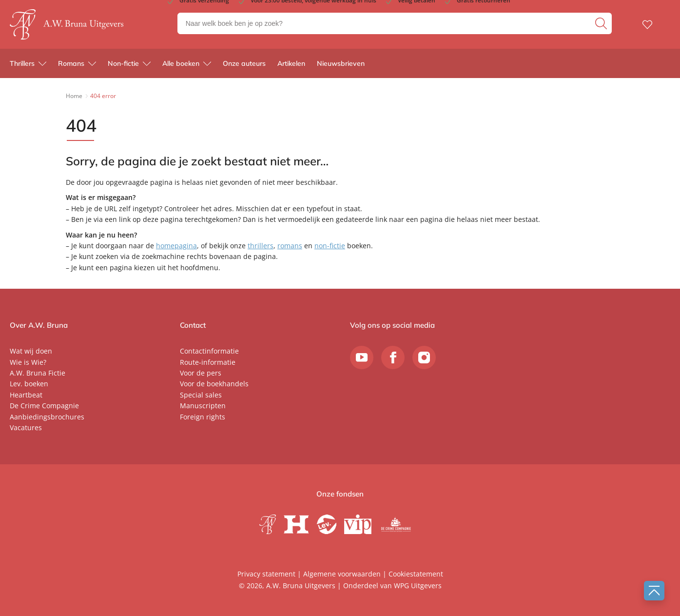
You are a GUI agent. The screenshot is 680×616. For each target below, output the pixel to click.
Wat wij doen (31, 351)
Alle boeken (181, 63)
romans (290, 246)
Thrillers (22, 63)
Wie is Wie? (28, 362)
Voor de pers (201, 373)
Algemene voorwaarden (342, 574)
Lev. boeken (29, 384)
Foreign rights (203, 417)
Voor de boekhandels (214, 384)
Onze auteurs (244, 63)
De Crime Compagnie (44, 406)
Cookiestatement (416, 574)
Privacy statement (266, 574)
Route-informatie (208, 362)
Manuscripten (203, 406)
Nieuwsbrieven (341, 63)
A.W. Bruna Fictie (38, 373)
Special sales (201, 395)
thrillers (261, 246)
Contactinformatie (209, 351)
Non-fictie (123, 63)
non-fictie (330, 246)
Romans (71, 63)
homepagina (176, 246)
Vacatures (26, 427)
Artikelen (291, 63)
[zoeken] (602, 23)
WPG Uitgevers (418, 586)
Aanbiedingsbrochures (47, 417)
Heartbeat (26, 395)
